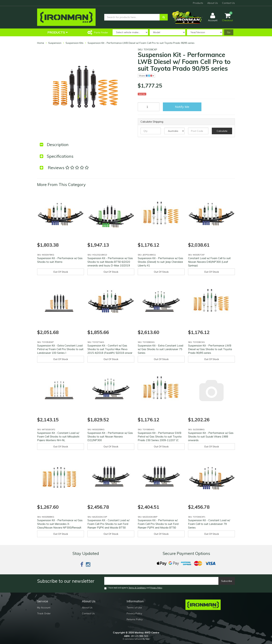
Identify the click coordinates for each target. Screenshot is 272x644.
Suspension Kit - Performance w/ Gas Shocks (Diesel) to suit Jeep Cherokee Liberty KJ (160, 262)
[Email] (161, 581)
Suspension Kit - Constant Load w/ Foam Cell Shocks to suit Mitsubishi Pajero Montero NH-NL (58, 437)
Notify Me (182, 107)
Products (198, 3)
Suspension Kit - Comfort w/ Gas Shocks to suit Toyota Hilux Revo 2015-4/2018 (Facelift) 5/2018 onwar (110, 349)
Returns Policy (135, 619)
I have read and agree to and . (133, 588)
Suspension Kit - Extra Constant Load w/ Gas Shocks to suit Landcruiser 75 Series (160, 349)
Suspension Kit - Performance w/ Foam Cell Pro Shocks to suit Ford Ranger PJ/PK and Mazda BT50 (158, 524)
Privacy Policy (156, 588)
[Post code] (198, 131)
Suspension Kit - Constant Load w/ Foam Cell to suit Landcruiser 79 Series (209, 524)
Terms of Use (134, 608)
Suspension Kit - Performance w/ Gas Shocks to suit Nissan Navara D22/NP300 (110, 437)
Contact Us (228, 3)
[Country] (174, 131)
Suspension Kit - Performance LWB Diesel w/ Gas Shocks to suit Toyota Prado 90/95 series (210, 349)
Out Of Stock (61, 272)
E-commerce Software (132, 639)
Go (229, 32)
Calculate (222, 131)
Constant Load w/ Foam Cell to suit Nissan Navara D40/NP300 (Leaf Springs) (209, 262)
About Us (213, 3)
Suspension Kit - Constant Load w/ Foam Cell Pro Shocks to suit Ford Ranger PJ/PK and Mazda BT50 (108, 524)
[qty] (151, 131)
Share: (146, 76)
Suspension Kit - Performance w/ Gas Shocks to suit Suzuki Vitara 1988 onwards (211, 437)
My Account (44, 608)
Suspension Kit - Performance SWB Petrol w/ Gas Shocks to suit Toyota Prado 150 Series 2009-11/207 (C (160, 437)
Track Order (44, 613)
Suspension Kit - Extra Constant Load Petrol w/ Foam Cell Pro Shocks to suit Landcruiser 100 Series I (60, 349)
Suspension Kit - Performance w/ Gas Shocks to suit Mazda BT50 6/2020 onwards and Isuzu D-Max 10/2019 (110, 262)
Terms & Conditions (137, 588)
